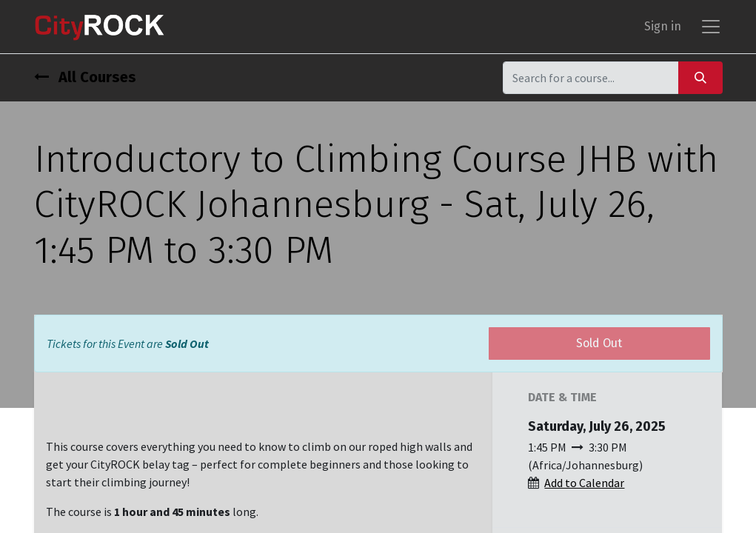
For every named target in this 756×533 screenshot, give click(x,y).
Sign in (663, 26)
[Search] (700, 77)
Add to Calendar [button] (584, 483)
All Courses (85, 77)
